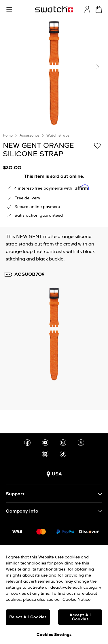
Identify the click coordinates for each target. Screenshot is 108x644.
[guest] (87, 9)
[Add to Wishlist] (97, 145)
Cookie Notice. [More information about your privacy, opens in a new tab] (77, 600)
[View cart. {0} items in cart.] (99, 9)
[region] (54, 595)
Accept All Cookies (80, 617)
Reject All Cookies (28, 617)
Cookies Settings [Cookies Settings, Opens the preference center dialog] (54, 635)
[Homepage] (54, 9)
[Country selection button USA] (54, 474)
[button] (9, 10)
